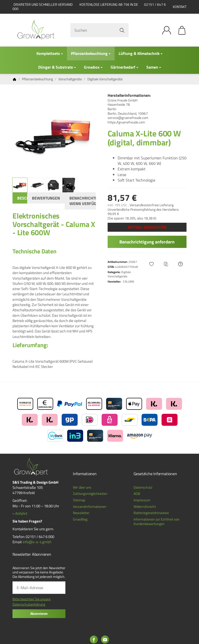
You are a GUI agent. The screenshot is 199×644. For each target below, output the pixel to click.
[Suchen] (99, 30)
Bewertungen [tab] (46, 198)
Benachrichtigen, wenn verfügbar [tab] (87, 201)
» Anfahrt (20, 513)
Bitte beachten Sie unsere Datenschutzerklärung (31, 602)
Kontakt (180, 7)
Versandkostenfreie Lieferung (152, 205)
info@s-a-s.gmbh (37, 542)
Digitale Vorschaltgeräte (119, 274)
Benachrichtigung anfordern (147, 242)
